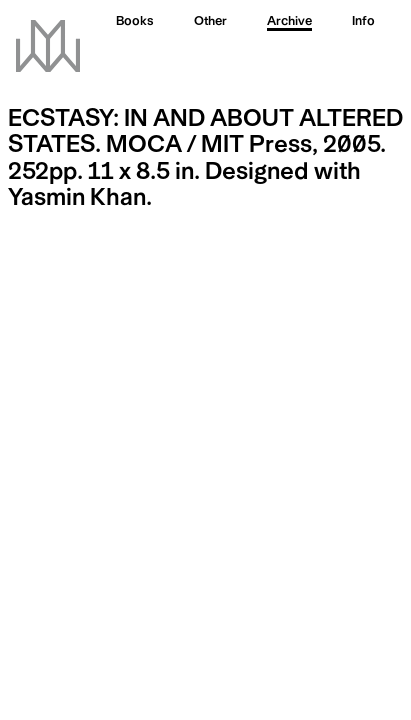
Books (135, 22)
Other (210, 22)
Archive (289, 22)
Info (363, 22)
